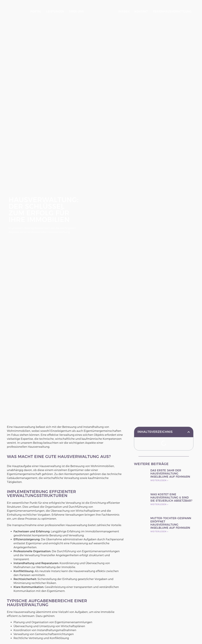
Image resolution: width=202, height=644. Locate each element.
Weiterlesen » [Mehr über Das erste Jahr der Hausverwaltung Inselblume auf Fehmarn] (159, 455)
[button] (189, 407)
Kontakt (144, 8)
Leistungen (53, 11)
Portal (33, 11)
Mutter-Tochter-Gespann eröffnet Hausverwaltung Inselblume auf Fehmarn (171, 498)
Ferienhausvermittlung (140, 15)
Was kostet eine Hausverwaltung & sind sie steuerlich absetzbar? (171, 472)
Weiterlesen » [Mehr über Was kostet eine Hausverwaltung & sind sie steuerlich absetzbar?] (159, 479)
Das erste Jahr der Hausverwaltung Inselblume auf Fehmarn (170, 448)
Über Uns (74, 11)
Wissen (127, 8)
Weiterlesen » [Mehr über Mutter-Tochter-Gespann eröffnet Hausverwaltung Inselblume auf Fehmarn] (159, 506)
